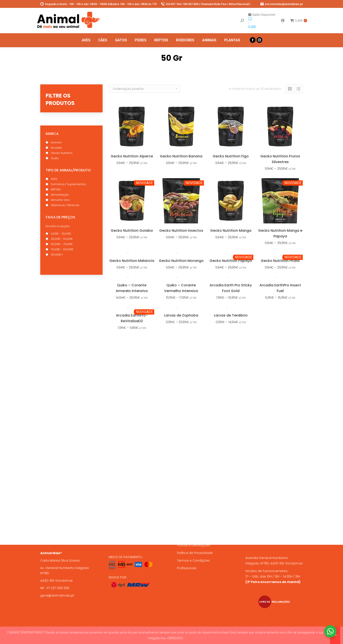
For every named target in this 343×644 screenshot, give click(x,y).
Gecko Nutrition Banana (181, 156)
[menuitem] (86, 40)
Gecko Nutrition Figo (231, 156)
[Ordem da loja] (145, 89)
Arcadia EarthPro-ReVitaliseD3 (132, 318)
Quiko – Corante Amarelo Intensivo (132, 288)
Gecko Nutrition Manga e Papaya (280, 233)
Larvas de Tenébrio (231, 315)
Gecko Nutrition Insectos (181, 231)
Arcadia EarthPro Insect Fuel (280, 288)
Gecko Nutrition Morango (181, 261)
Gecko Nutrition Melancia (132, 261)
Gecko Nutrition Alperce (132, 156)
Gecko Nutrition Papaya (231, 261)
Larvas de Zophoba (181, 315)
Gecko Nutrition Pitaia (280, 261)
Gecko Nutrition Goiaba (132, 231)
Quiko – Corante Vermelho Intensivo (181, 288)
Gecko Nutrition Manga (231, 231)
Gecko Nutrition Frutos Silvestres (280, 159)
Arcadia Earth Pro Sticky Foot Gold (231, 288)
